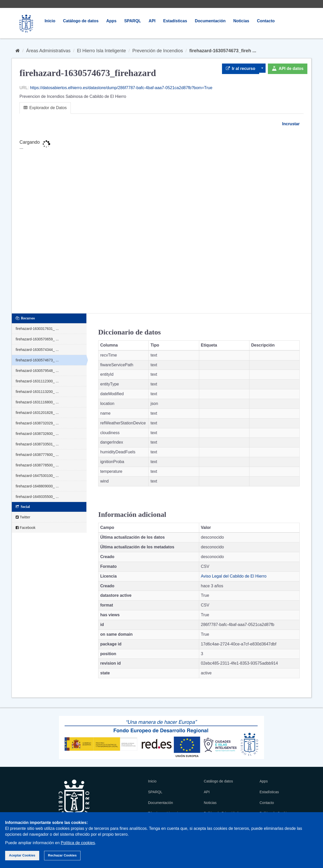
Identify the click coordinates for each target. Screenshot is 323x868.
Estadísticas (175, 21)
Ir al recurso (241, 69)
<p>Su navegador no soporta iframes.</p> (161, 221)
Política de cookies (78, 843)
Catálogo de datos (81, 21)
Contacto (266, 21)
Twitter (23, 517)
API (152, 21)
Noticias (241, 21)
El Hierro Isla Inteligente (101, 51)
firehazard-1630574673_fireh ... (223, 51)
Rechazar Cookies (62, 855)
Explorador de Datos (45, 108)
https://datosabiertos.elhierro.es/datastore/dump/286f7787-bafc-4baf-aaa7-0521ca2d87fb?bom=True (121, 88)
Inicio (50, 21)
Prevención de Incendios (158, 51)
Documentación (210, 21)
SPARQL (132, 21)
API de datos (288, 69)
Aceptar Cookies (22, 855)
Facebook (26, 528)
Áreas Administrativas (48, 51)
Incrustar (290, 124)
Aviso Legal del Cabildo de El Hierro (234, 576)
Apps (111, 21)
